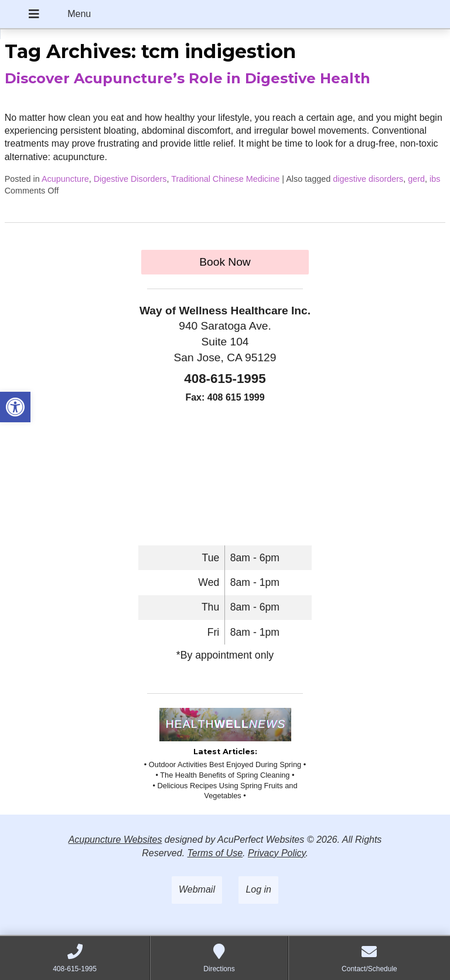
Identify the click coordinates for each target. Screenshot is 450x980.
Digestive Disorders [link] (130, 179)
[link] (15, 407)
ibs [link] (435, 179)
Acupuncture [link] (65, 179)
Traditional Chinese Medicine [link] (225, 179)
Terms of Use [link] (215, 853)
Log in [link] (258, 889)
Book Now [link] (225, 262)
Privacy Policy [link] (277, 853)
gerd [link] (416, 179)
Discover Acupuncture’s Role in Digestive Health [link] (187, 78)
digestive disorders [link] (368, 179)
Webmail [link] (197, 889)
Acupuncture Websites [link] (115, 840)
